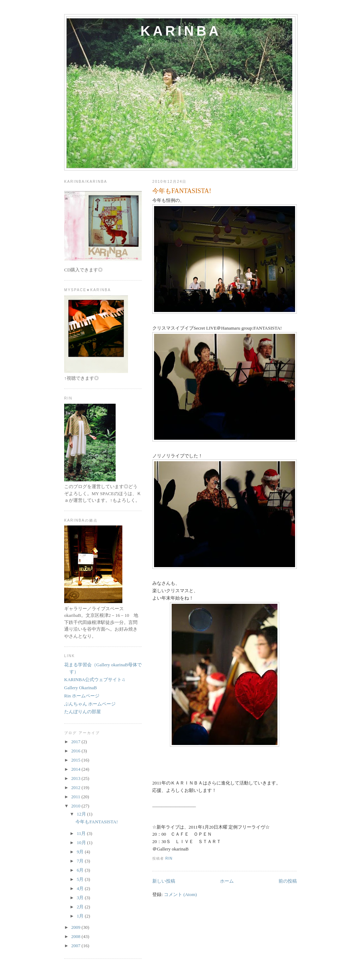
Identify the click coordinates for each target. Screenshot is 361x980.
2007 (76, 946)
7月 (81, 861)
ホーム (227, 881)
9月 (81, 852)
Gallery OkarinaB (81, 688)
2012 (76, 787)
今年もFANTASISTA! (182, 191)
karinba (181, 31)
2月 (81, 907)
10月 (82, 843)
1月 (81, 916)
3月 (81, 898)
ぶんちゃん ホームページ (90, 704)
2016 (76, 751)
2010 (76, 806)
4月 (81, 888)
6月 (81, 870)
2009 (76, 927)
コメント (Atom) (180, 894)
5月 (81, 879)
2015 (76, 760)
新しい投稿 (164, 881)
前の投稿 (288, 881)
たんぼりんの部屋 (82, 712)
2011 (76, 797)
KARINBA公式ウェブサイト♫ (95, 680)
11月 (82, 833)
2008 (76, 936)
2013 (76, 778)
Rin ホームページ (82, 696)
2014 (76, 769)
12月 (82, 814)
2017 (76, 742)
